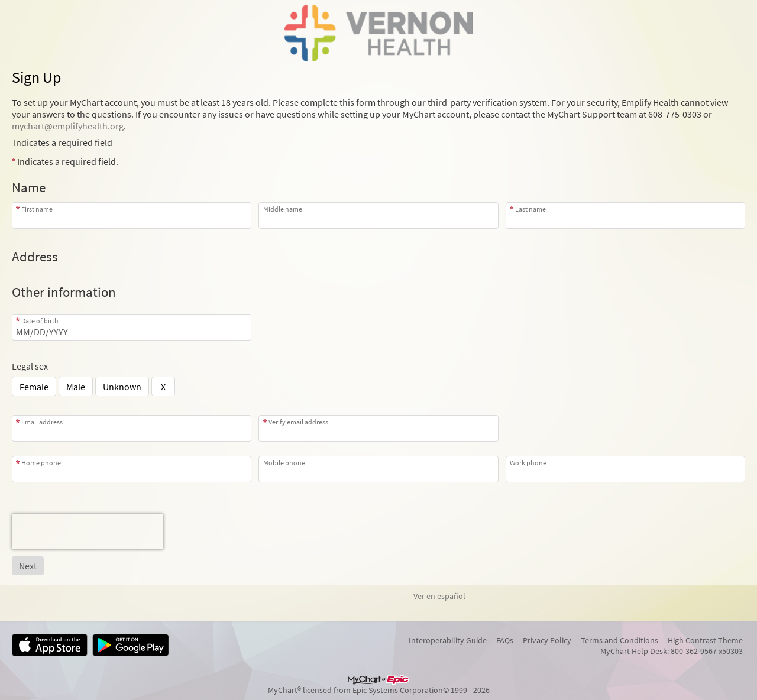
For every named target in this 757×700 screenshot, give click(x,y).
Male (76, 387)
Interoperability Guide (448, 640)
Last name (530, 209)
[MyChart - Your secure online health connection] (378, 33)
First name (37, 209)
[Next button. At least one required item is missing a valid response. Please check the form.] (28, 566)
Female (34, 387)
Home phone (41, 463)
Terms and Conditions (619, 640)
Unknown (122, 387)
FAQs (505, 640)
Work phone (528, 463)
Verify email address (298, 422)
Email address (42, 422)
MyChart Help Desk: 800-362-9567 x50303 (672, 651)
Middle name (283, 209)
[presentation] (88, 532)
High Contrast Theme (705, 640)
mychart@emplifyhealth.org (68, 126)
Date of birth (40, 321)
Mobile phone (284, 463)
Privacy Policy (547, 640)
